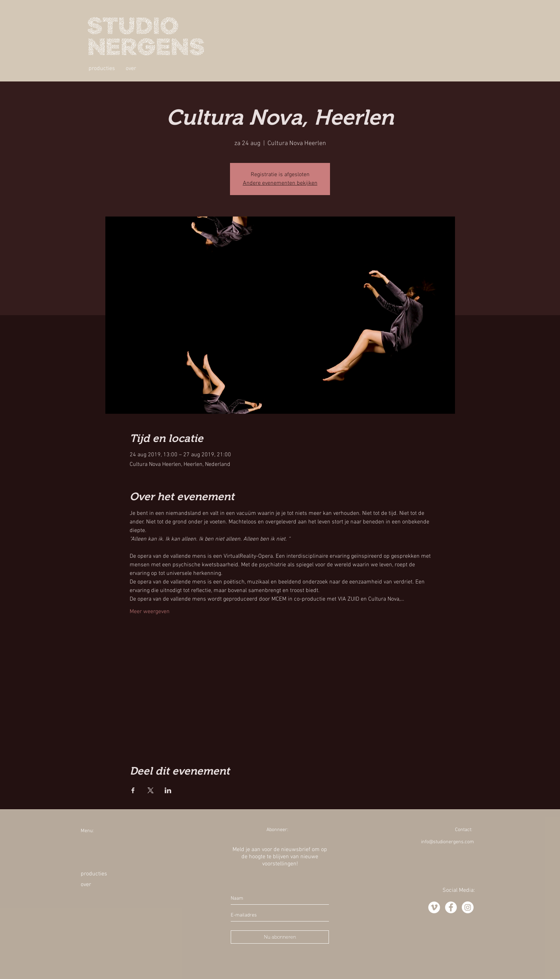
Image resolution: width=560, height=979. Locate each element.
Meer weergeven (150, 612)
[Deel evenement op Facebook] (133, 790)
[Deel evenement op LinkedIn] (168, 790)
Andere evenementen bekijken (280, 183)
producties (94, 874)
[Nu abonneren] (280, 937)
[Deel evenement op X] (151, 790)
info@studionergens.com (447, 842)
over (86, 885)
